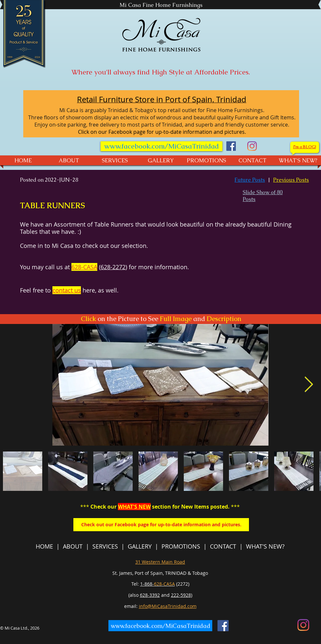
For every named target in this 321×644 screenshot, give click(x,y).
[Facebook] (231, 146)
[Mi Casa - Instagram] (252, 146)
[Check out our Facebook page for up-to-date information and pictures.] (161, 525)
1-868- (158, 584)
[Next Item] (309, 385)
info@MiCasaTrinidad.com (168, 606)
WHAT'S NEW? (265, 546)
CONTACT (223, 546)
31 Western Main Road (160, 562)
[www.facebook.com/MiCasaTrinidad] (161, 146)
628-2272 (113, 267)
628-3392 (150, 595)
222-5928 (181, 595)
